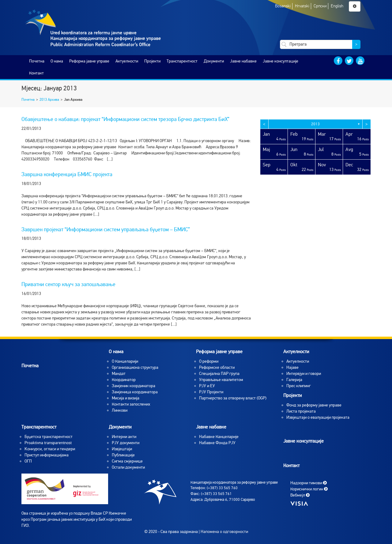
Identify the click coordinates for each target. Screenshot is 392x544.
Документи (214, 61)
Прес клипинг (299, 386)
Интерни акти (124, 437)
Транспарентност (182, 61)
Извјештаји (122, 449)
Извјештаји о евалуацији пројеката (318, 417)
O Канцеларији (125, 361)
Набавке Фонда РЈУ (217, 443)
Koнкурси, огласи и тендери (50, 449)
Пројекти (152, 61)
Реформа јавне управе (89, 61)
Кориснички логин (309, 489)
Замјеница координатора (135, 392)
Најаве (292, 367)
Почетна (37, 61)
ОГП (28, 461)
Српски (320, 6)
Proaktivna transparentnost (48, 443)
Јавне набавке (243, 61)
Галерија (294, 380)
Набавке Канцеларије (219, 437)
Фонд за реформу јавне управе (314, 405)
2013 (315, 124)
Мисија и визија (126, 398)
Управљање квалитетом (221, 380)
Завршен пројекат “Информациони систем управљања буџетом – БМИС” (106, 229)
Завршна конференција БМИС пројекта (67, 174)
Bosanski (283, 6)
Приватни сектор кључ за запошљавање (68, 284)
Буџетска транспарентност (49, 437)
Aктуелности (298, 361)
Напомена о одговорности (224, 532)
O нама (57, 61)
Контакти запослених (131, 404)
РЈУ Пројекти (211, 392)
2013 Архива (49, 100)
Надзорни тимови (309, 483)
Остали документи (128, 467)
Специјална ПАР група (219, 374)
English (337, 6)
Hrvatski (302, 6)
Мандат (119, 374)
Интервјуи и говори (304, 374)
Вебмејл (300, 495)
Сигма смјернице (127, 461)
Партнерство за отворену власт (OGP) (233, 398)
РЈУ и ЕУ (207, 386)
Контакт (36, 73)
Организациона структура (135, 367)
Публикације (123, 455)
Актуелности (127, 61)
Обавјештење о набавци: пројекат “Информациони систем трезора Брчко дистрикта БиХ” (125, 119)
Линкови (120, 410)
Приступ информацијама (47, 455)
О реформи (209, 361)
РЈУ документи (126, 443)
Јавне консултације (281, 61)
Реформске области (217, 367)
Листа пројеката (301, 411)
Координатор (124, 380)
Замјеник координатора (134, 386)
